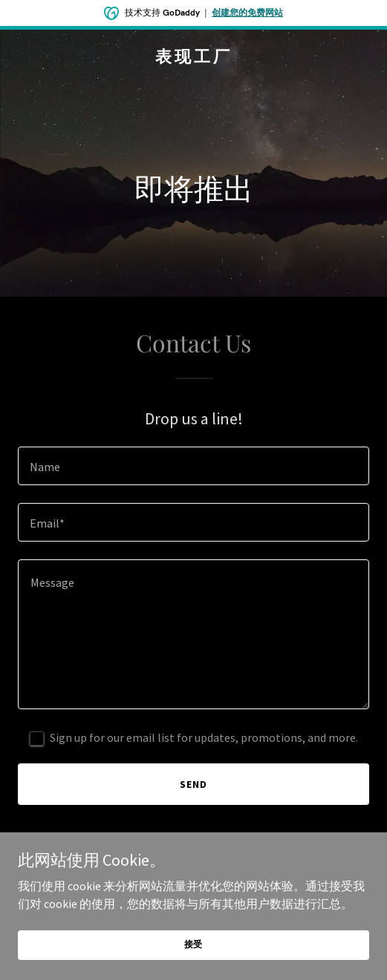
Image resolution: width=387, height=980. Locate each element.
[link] (193, 58)
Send (193, 784)
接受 (194, 944)
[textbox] (193, 466)
